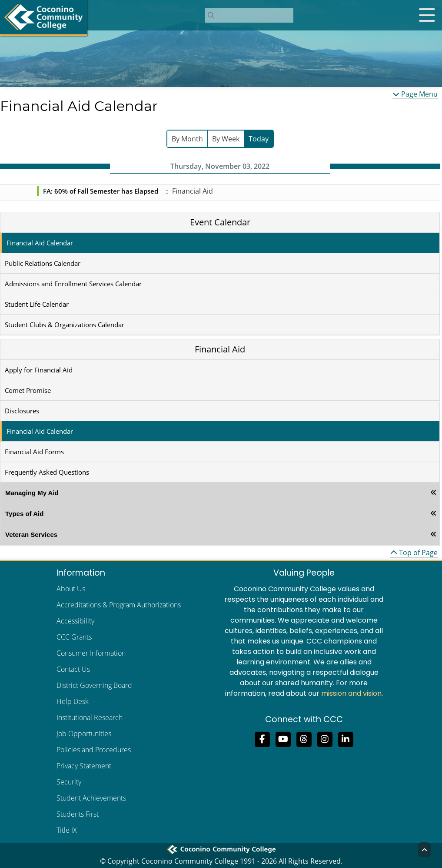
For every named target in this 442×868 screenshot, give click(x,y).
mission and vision (351, 693)
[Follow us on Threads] (304, 738)
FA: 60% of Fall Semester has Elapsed (101, 191)
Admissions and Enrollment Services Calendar (73, 284)
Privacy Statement (84, 766)
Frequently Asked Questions (47, 472)
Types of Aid (24, 514)
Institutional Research (90, 717)
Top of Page (414, 553)
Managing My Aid (32, 493)
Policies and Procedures (94, 750)
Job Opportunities (84, 734)
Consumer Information (91, 653)
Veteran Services (31, 535)
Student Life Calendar (37, 304)
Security (69, 782)
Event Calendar (220, 222)
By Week (226, 139)
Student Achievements (91, 798)
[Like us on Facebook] (262, 738)
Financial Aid (220, 349)
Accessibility (75, 621)
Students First (78, 814)
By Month (187, 139)
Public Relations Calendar (43, 263)
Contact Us (73, 669)
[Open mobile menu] (427, 15)
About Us (71, 589)
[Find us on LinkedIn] (346, 738)
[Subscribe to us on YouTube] (283, 738)
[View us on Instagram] (325, 738)
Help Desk (73, 701)
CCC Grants (74, 637)
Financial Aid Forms (34, 452)
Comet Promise (28, 390)
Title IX (67, 830)
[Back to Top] (424, 850)
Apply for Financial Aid (39, 370)
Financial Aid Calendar (40, 243)
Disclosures (22, 411)
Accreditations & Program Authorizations (119, 605)
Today (259, 139)
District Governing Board (94, 685)
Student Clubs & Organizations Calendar (65, 325)
